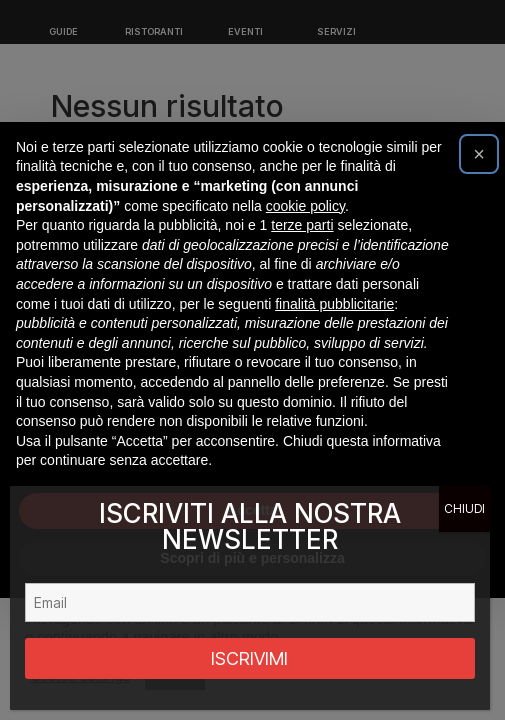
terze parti (302, 225)
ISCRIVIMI (249, 658)
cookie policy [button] (305, 206)
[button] (479, 154)
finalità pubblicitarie (334, 304)
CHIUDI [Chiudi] (464, 508)
